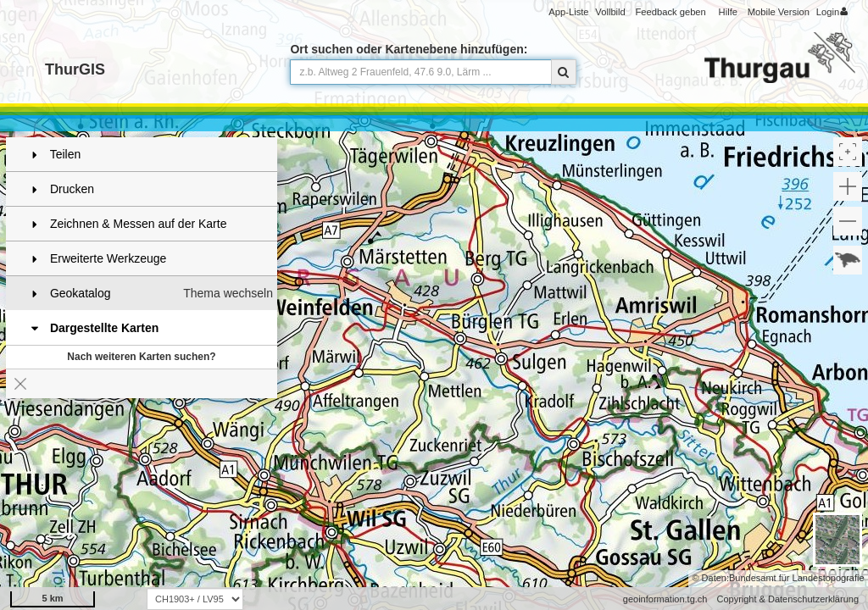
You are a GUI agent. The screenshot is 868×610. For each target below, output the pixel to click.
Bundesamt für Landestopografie (797, 578)
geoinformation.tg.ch (665, 599)
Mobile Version (779, 12)
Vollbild (610, 12)
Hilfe (728, 12)
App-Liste (568, 12)
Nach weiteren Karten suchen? (141, 357)
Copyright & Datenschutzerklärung (787, 599)
